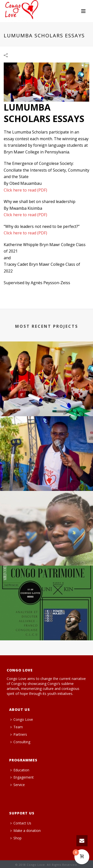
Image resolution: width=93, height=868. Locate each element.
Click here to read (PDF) (25, 190)
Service (18, 785)
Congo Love (22, 719)
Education (20, 770)
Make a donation (26, 831)
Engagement (22, 777)
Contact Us (21, 823)
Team (17, 727)
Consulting (20, 742)
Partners (19, 734)
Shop (16, 838)
